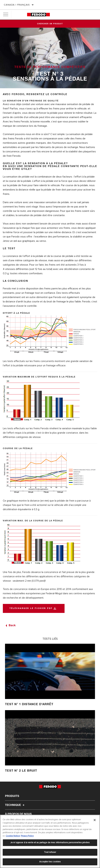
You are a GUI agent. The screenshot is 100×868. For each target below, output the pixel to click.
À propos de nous (18, 814)
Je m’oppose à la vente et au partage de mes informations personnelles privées (50, 843)
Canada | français (17, 5)
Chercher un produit (50, 24)
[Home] (38, 15)
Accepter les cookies (50, 862)
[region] (50, 841)
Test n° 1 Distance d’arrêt (29, 704)
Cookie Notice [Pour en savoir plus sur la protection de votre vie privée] (13, 836)
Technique (15, 805)
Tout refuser (50, 852)
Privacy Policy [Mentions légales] (27, 836)
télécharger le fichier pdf (31, 608)
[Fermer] (95, 820)
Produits (12, 796)
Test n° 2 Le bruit (21, 771)
